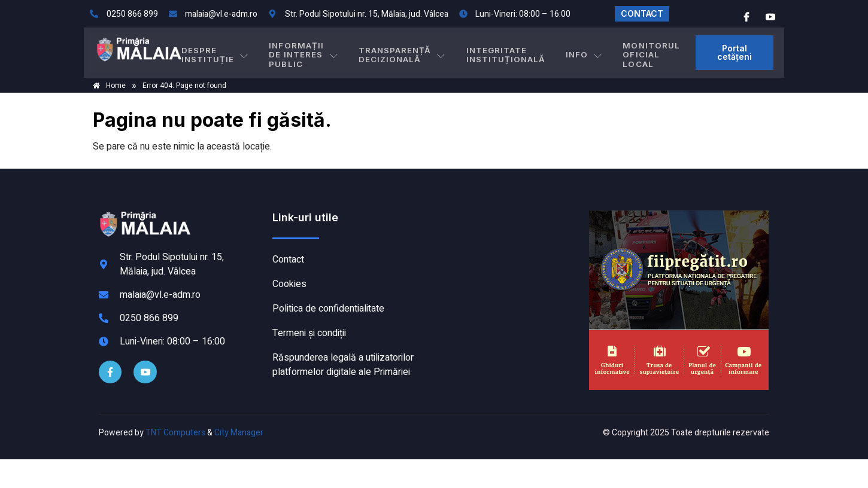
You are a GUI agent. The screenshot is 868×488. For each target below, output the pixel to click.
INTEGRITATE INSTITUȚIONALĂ (505, 52)
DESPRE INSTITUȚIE (234, 52)
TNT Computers (175, 433)
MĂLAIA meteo (509, 255)
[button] (684, 53)
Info (573, 53)
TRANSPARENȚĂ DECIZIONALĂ (412, 52)
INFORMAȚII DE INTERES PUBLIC (318, 52)
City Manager (239, 433)
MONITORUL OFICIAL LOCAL (632, 52)
